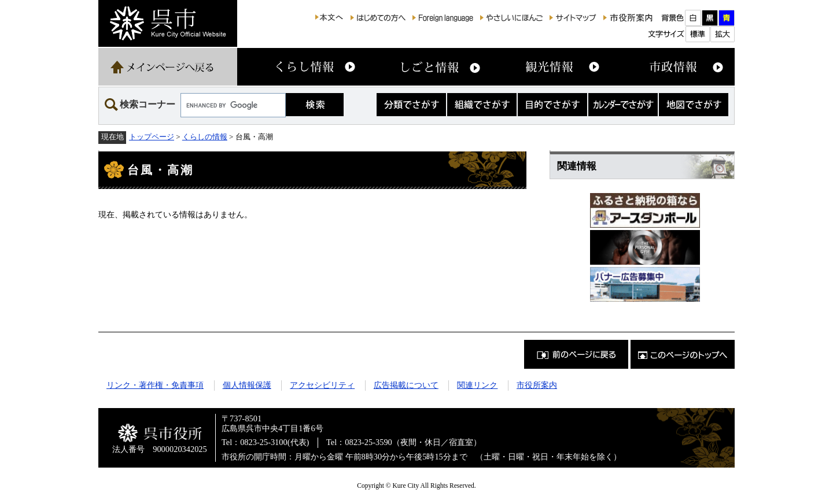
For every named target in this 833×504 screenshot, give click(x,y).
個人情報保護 (247, 385)
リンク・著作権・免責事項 (155, 385)
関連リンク (477, 385)
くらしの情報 (205, 137)
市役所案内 (537, 385)
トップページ (152, 137)
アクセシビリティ (322, 385)
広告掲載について (406, 385)
